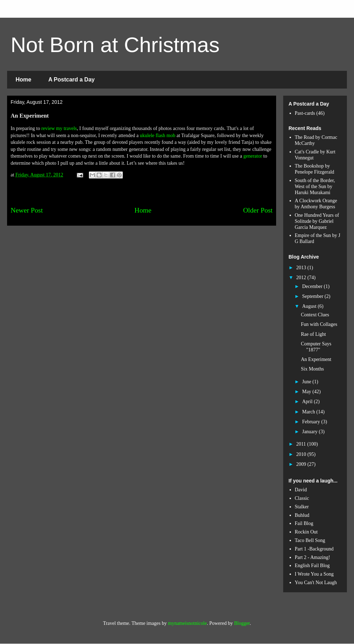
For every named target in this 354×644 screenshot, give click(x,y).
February (312, 422)
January (310, 432)
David (301, 490)
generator (253, 156)
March (309, 412)
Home (23, 80)
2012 (302, 278)
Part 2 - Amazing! (313, 557)
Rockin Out (306, 532)
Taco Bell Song (310, 540)
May (307, 392)
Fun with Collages (319, 324)
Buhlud (302, 515)
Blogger (242, 623)
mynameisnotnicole (188, 623)
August (310, 306)
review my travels (59, 128)
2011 (302, 444)
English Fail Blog (312, 566)
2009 (302, 464)
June (307, 382)
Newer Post (27, 210)
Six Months (312, 369)
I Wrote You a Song (314, 574)
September (313, 296)
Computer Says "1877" (316, 347)
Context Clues (315, 315)
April (308, 402)
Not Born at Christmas (115, 45)
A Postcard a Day (71, 80)
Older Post (258, 210)
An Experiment (316, 359)
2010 (302, 454)
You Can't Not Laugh (316, 583)
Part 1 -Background (314, 549)
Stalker (302, 507)
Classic (302, 498)
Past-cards (305, 113)
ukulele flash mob (158, 135)
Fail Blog (304, 523)
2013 (302, 268)
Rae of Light (313, 334)
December (313, 286)
